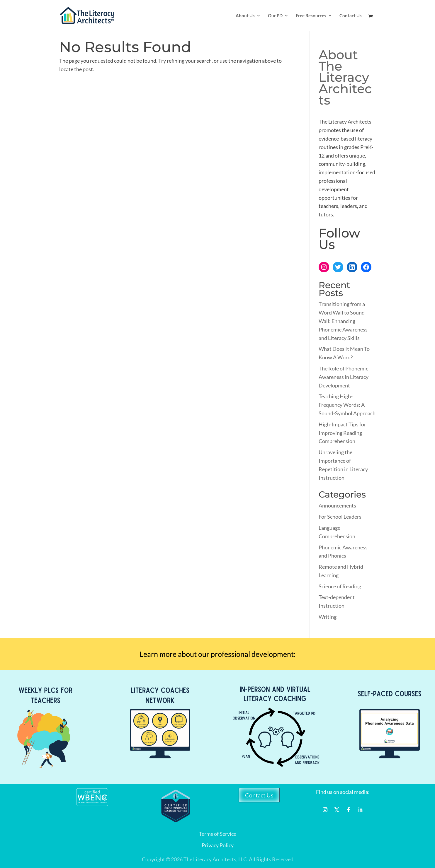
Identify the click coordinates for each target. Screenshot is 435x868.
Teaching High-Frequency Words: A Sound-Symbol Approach (347, 405)
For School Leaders (340, 517)
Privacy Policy (218, 845)
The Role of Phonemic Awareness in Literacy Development (344, 377)
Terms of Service (218, 834)
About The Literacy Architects (345, 77)
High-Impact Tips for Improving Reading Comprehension (342, 433)
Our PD (275, 16)
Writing (328, 617)
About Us (245, 16)
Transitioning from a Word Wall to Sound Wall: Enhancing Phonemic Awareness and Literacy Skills (343, 321)
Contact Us (351, 16)
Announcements (337, 505)
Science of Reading (340, 586)
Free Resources (311, 16)
